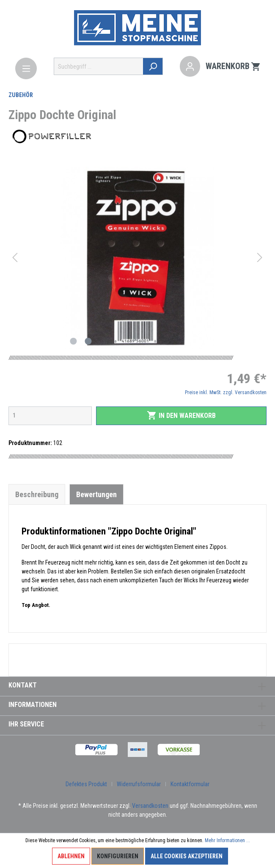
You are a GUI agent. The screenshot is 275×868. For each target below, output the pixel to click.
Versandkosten (150, 806)
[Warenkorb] (233, 67)
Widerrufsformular (139, 784)
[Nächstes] (260, 257)
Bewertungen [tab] (96, 494)
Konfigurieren (118, 856)
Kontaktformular (190, 784)
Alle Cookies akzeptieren (187, 856)
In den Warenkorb (181, 415)
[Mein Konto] (190, 67)
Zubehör (21, 95)
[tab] (37, 494)
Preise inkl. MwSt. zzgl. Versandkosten (226, 392)
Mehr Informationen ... (227, 840)
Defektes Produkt (86, 784)
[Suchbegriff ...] (99, 66)
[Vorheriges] (15, 257)
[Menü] (26, 68)
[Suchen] (153, 66)
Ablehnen (71, 856)
